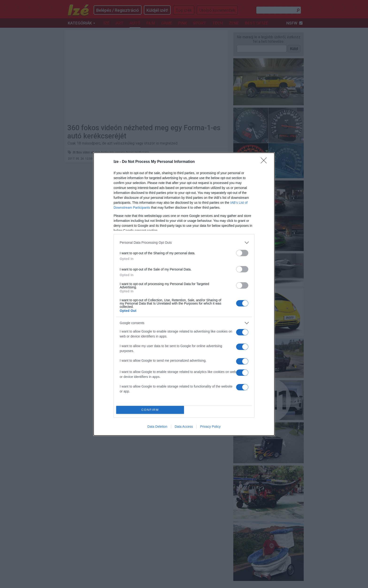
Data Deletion (157, 427)
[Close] (265, 162)
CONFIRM (150, 410)
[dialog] (184, 294)
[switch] (242, 253)
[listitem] (184, 243)
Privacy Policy (210, 427)
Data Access (184, 427)
